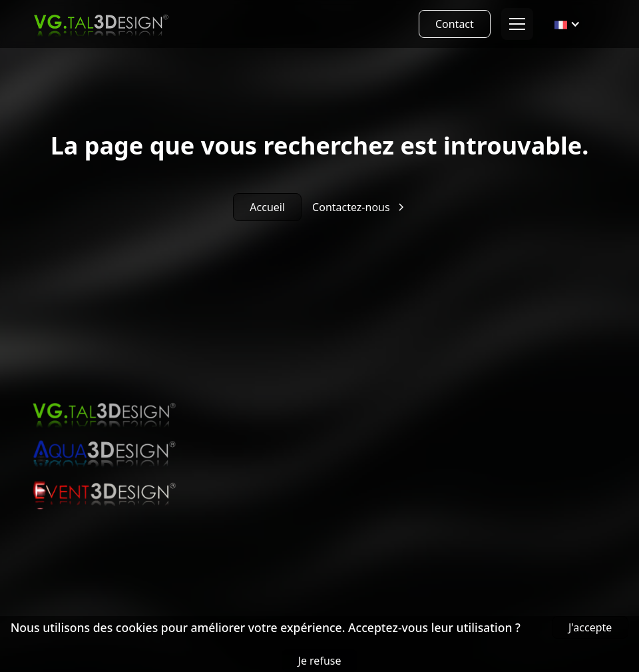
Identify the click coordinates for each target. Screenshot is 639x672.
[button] (515, 24)
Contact (455, 24)
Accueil (267, 207)
